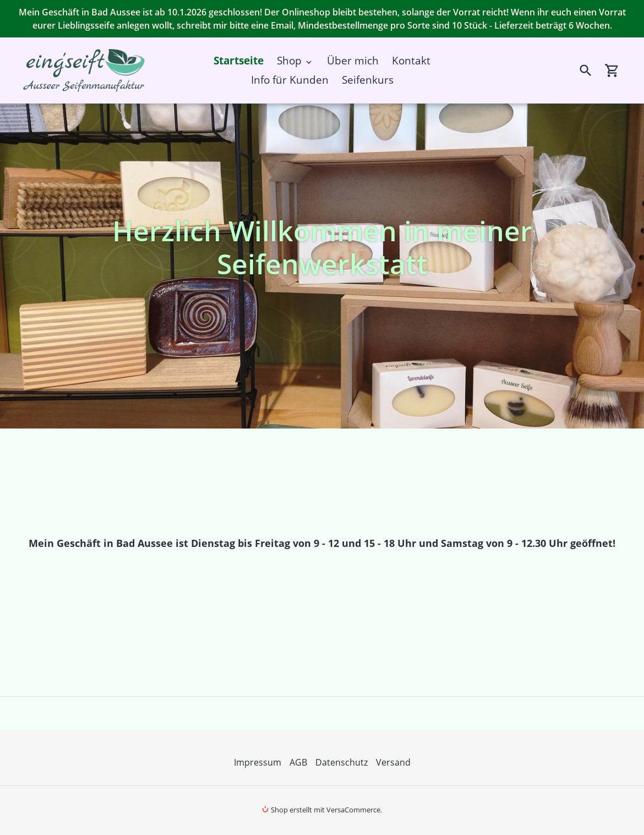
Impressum (258, 762)
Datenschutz (342, 762)
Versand (393, 762)
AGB (298, 762)
